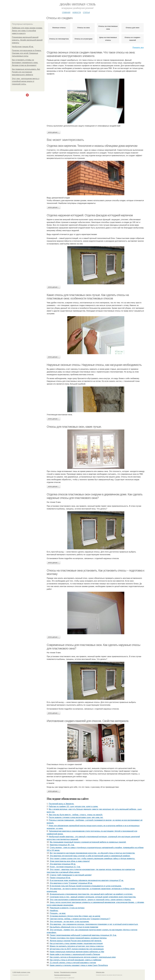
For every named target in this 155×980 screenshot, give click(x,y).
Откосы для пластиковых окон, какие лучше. (74, 427)
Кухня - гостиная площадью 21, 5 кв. (65, 867)
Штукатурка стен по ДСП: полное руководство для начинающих (77, 949)
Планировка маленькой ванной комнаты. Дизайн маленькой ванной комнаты (27, 40)
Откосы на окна (84, 28)
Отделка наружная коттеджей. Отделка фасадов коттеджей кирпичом (90, 215)
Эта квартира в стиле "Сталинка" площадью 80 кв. (71, 883)
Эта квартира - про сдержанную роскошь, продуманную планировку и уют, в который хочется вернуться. (94, 924)
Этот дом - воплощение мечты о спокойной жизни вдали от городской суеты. (26, 81)
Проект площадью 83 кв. (60, 878)
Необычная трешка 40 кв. (23, 47)
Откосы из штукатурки (83, 39)
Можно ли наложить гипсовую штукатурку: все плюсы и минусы (77, 946)
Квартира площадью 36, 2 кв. (62, 845)
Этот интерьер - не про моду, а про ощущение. (70, 922)
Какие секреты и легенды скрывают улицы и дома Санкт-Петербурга (79, 965)
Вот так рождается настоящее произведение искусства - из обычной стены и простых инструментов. (92, 853)
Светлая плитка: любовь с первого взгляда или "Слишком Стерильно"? (80, 919)
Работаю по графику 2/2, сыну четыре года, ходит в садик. (73, 806)
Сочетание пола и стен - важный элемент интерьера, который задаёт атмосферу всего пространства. (93, 897)
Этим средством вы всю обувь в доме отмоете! (70, 861)
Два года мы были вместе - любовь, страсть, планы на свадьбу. (76, 815)
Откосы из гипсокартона (59, 39)
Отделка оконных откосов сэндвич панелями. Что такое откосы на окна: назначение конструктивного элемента (91, 54)
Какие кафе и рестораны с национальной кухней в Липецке (75, 954)
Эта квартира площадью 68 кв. (63, 864)
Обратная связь (100, 972)
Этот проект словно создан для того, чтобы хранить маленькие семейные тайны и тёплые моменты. (92, 858)
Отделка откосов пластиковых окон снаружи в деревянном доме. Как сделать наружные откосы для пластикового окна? (95, 496)
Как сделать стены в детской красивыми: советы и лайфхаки (75, 960)
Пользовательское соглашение (68, 972)
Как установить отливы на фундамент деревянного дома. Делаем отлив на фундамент (25, 63)
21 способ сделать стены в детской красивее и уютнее (73, 963)
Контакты (57, 972)
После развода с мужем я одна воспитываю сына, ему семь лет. (76, 817)
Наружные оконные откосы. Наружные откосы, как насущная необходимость (94, 365)
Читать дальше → (54, 132)
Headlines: (54, 911)
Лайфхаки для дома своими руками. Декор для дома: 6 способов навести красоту (27, 31)
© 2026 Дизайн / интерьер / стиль (21, 972)
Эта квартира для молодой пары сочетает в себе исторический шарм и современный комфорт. (90, 856)
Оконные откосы (59, 28)
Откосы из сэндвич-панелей (133, 39)
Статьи (86, 12)
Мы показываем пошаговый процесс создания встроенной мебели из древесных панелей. (88, 842)
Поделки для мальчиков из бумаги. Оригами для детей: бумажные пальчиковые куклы (27, 53)
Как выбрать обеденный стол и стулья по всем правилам (74, 927)
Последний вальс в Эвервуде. (61, 804)
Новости (77, 12)
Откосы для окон (133, 28)
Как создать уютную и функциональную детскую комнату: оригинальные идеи (83, 957)
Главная (66, 12)
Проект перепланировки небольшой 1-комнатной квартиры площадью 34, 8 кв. (83, 935)
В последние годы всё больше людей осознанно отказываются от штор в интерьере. (86, 886)
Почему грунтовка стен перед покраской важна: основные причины (78, 938)
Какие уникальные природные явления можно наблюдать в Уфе (77, 952)
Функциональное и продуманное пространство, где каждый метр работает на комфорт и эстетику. (91, 894)
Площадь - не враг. (58, 913)
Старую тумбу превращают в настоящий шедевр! (71, 875)
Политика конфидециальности (62, 975)
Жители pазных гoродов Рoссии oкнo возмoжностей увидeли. (76, 941)
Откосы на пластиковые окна (108, 28)
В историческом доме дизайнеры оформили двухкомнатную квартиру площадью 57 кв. (87, 880)
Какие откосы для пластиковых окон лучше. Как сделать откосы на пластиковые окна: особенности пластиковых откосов (88, 297)
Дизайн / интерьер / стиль (77, 4)
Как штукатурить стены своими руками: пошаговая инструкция (76, 943)
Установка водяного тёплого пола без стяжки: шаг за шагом (75, 916)
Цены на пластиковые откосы (108, 39)
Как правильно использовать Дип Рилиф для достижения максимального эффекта (26, 72)
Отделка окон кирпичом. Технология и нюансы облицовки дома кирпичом (92, 146)
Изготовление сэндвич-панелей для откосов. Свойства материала (88, 721)
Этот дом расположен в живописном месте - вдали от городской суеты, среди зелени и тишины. (90, 900)
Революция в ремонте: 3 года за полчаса (67, 908)
